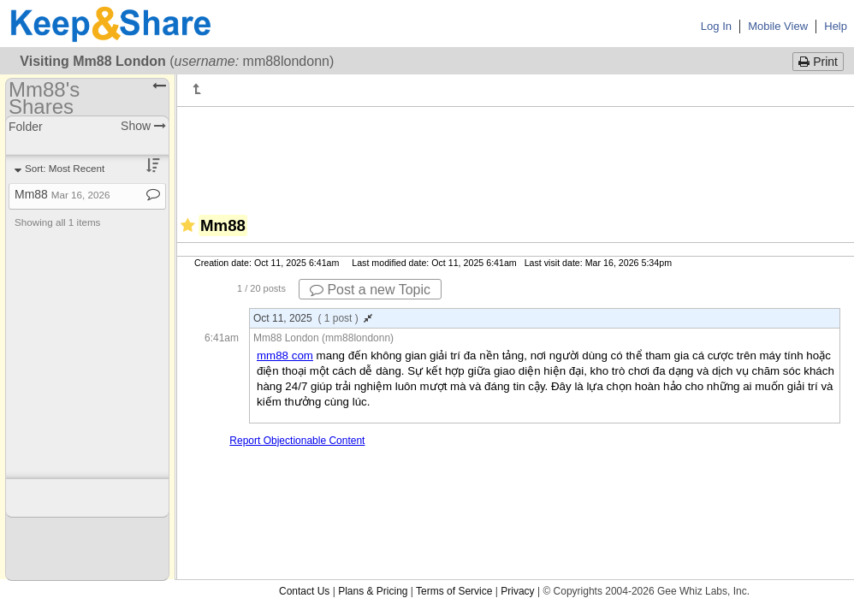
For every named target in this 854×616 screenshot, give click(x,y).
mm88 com (285, 355)
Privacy (517, 591)
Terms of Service (454, 591)
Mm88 (62, 194)
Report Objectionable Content (297, 441)
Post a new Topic (370, 290)
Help (836, 26)
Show (143, 126)
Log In (716, 26)
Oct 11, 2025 (313, 318)
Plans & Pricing (373, 591)
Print (818, 62)
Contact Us (304, 591)
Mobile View (778, 26)
